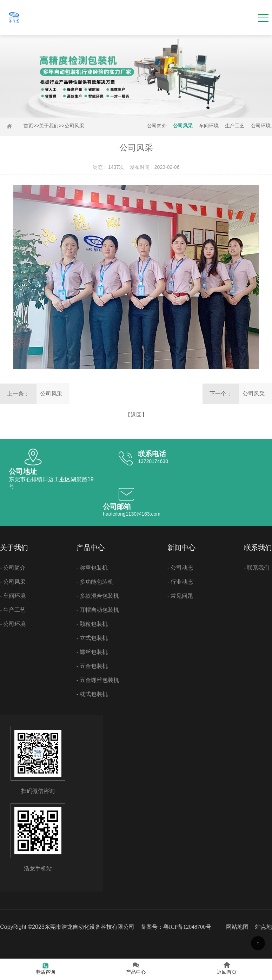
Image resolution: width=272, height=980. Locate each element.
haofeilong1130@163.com (132, 514)
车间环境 (209, 126)
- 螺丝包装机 (92, 652)
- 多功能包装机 (95, 582)
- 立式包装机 (92, 638)
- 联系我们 (257, 568)
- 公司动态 (180, 568)
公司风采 (74, 126)
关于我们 (49, 126)
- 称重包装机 (92, 568)
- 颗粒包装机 (92, 624)
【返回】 (136, 415)
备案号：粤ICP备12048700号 (176, 927)
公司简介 (157, 126)
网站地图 (237, 927)
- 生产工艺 (13, 610)
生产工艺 (235, 126)
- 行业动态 (180, 582)
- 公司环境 (13, 624)
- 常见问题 (180, 596)
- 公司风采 (13, 582)
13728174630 (153, 461)
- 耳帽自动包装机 (98, 610)
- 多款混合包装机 (98, 596)
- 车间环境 (13, 596)
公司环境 (261, 126)
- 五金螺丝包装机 (98, 680)
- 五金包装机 (92, 666)
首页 (28, 126)
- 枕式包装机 (92, 694)
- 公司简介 (13, 568)
